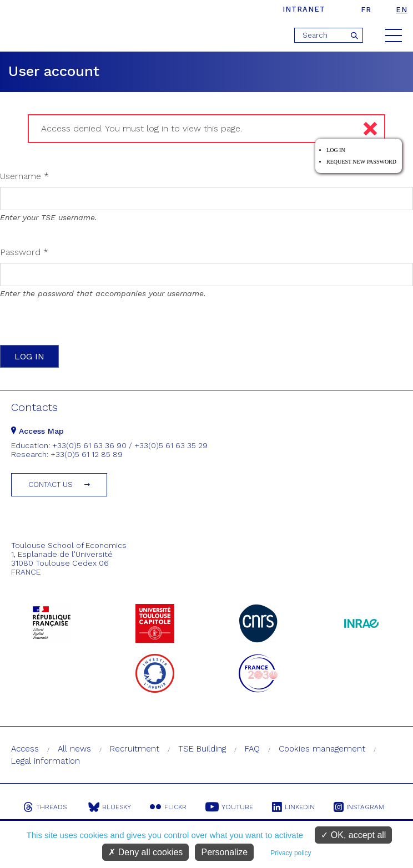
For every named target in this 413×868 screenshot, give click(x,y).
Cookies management (322, 749)
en (402, 10)
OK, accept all (353, 835)
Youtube (229, 807)
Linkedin (293, 807)
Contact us (51, 484)
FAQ (252, 749)
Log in (336, 150)
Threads (45, 807)
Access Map (37, 431)
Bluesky (110, 807)
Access (25, 749)
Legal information (46, 761)
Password (24, 252)
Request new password (361, 162)
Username (24, 176)
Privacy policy (291, 853)
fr (366, 10)
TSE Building (202, 749)
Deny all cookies (145, 852)
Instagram (359, 807)
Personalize (224, 852)
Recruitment (135, 749)
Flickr (168, 807)
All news (74, 749)
